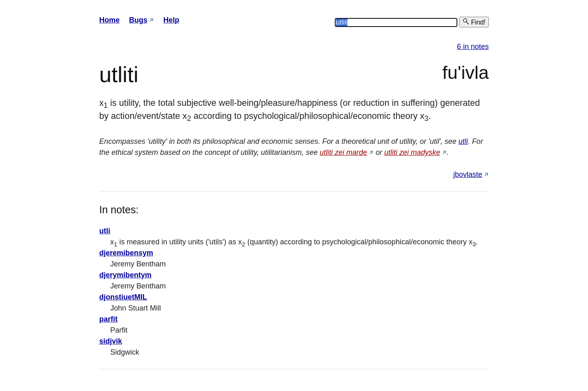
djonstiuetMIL (123, 297)
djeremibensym (126, 253)
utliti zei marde (343, 152)
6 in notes (473, 47)
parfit (108, 319)
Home (109, 20)
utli (463, 141)
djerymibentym (125, 275)
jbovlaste (468, 174)
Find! (474, 22)
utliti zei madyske (412, 152)
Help (171, 20)
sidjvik (111, 341)
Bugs (138, 20)
